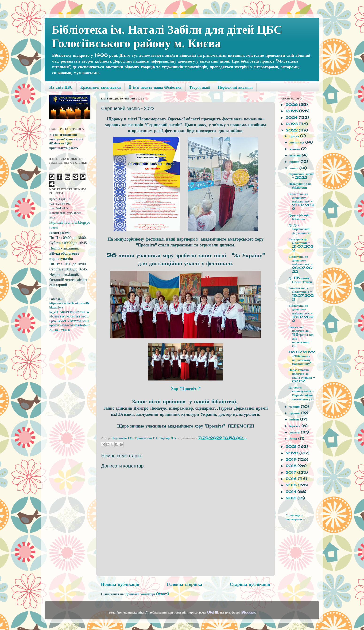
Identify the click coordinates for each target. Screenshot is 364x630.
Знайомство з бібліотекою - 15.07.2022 (301, 294)
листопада (297, 142)
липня (294, 168)
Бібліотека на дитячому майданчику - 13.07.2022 (301, 313)
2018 (292, 466)
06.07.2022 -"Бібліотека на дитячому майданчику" (302, 358)
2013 (292, 498)
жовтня (295, 149)
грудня (295, 136)
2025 (292, 111)
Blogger (248, 612)
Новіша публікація (120, 584)
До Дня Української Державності (300, 229)
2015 (292, 485)
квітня (295, 419)
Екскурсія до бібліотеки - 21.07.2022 (301, 245)
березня (295, 426)
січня (294, 439)
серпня (295, 162)
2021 (292, 447)
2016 (292, 479)
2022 (292, 130)
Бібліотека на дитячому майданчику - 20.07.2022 (301, 264)
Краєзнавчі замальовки (101, 87)
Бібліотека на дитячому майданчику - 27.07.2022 (301, 201)
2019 (292, 460)
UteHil (212, 612)
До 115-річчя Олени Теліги (300, 280)
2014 (292, 492)
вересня (296, 155)
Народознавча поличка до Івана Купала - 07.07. (302, 375)
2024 (292, 118)
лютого (295, 432)
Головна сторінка (184, 584)
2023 (292, 124)
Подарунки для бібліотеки (300, 186)
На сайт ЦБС (61, 87)
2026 (292, 105)
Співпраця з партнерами (294, 517)
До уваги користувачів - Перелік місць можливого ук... (302, 393)
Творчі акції (200, 87)
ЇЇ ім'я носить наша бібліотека (155, 87)
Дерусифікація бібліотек (299, 217)
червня (295, 407)
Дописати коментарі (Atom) (147, 594)
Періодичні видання (235, 87)
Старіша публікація (250, 584)
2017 (291, 472)
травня (295, 413)
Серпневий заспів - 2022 (302, 176)
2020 (292, 453)
